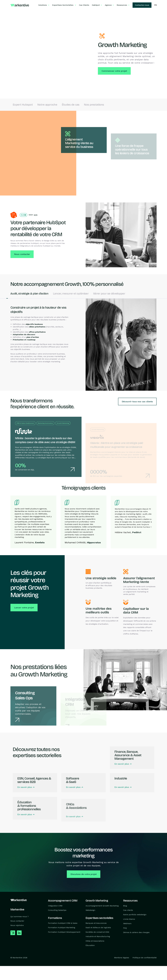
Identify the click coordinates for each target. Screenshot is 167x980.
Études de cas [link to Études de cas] (71, 105)
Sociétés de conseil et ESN (97, 932)
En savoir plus (122, 772)
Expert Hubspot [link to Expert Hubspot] (23, 105)
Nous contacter (22, 255)
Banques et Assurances (96, 923)
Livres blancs (129, 919)
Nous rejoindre (17, 925)
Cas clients (128, 910)
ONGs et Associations (95, 941)
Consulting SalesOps (57, 910)
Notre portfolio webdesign (135, 915)
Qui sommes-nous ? (19, 916)
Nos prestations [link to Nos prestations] (94, 105)
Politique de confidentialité (145, 958)
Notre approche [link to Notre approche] (47, 105)
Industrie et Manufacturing (98, 936)
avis (36, 215)
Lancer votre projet (24, 608)
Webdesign (90, 910)
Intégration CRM (55, 906)
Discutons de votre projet (84, 875)
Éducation (90, 945)
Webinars (127, 923)
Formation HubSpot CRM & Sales (63, 923)
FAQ (125, 928)
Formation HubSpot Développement (64, 932)
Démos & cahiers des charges (136, 932)
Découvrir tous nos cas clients (137, 402)
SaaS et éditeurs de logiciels (98, 928)
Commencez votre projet (114, 71)
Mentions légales (122, 958)
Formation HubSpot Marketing (62, 928)
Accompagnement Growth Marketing (102, 906)
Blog (125, 906)
